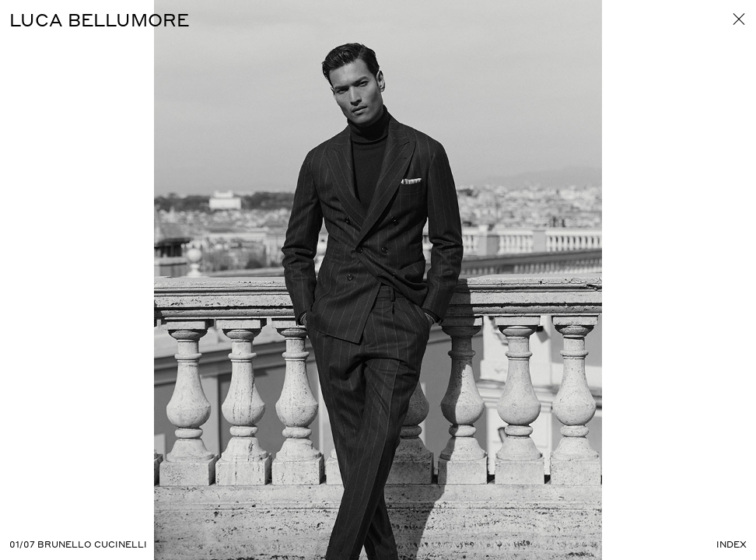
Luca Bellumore (99, 19)
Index (731, 544)
